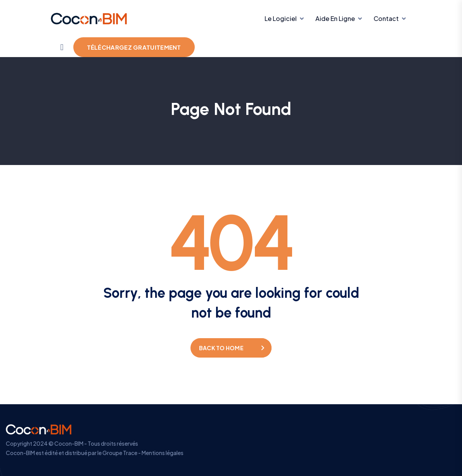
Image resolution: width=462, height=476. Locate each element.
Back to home (221, 348)
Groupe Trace (120, 453)
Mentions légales (163, 453)
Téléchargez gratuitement (134, 47)
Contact (386, 18)
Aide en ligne (335, 18)
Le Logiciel (281, 18)
